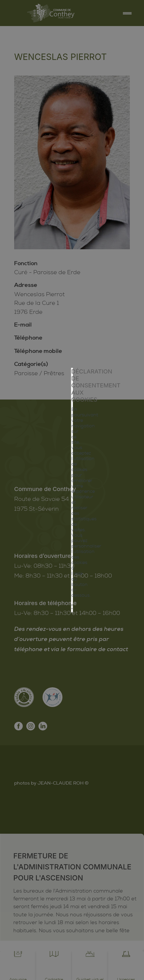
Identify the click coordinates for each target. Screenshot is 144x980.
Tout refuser (72, 516)
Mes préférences (72, 529)
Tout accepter (72, 503)
